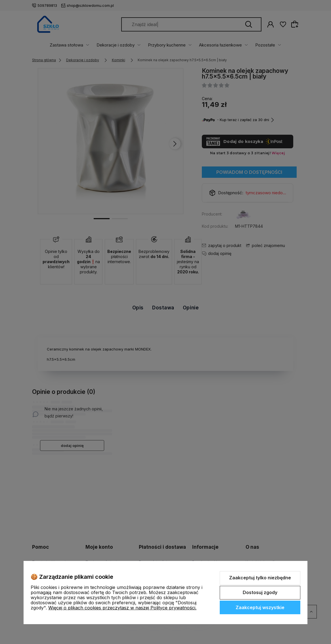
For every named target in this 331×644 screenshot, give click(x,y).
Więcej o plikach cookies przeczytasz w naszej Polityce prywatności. (122, 608)
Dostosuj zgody (260, 592)
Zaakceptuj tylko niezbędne (260, 578)
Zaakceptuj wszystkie (260, 607)
